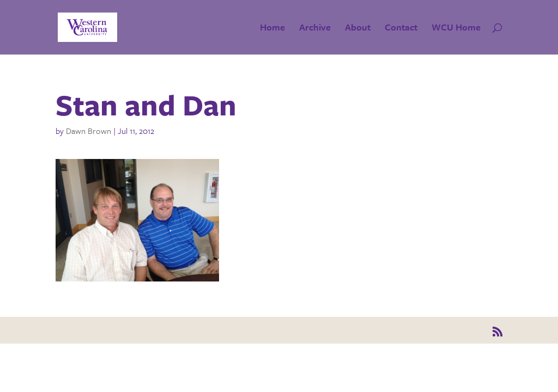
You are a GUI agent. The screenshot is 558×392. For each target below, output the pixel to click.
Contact (401, 29)
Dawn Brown (89, 131)
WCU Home (456, 29)
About (358, 29)
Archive (315, 29)
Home (272, 29)
